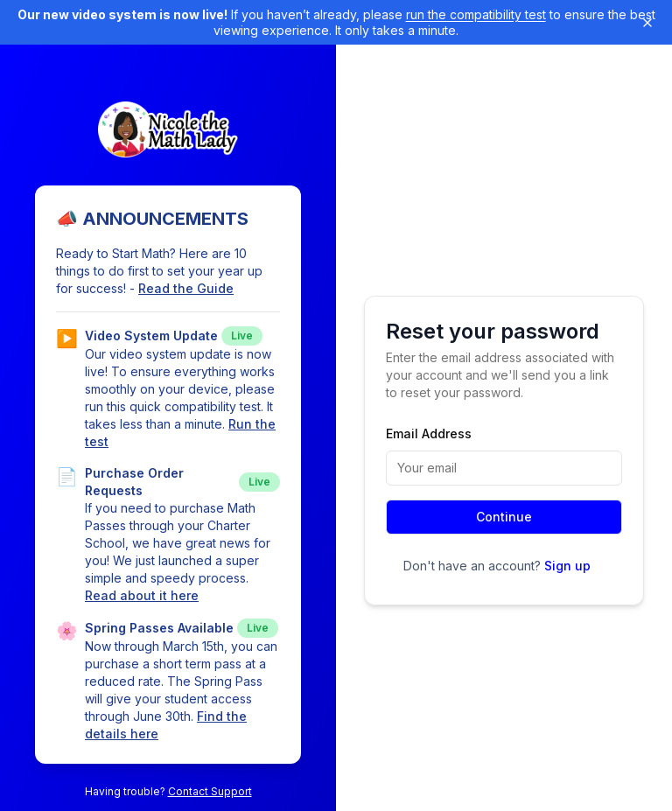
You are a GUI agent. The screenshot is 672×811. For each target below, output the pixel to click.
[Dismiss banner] (647, 23)
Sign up (567, 566)
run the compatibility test (476, 14)
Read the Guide (186, 288)
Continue (504, 517)
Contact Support (210, 791)
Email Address (429, 433)
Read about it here (142, 595)
